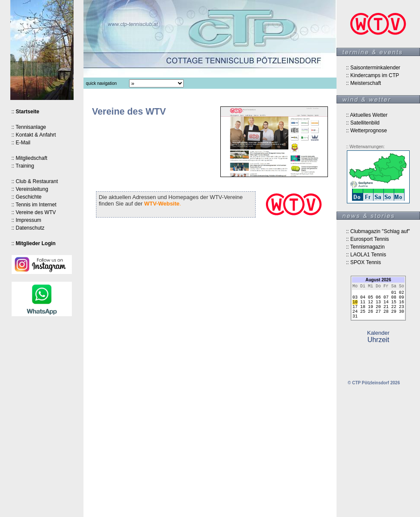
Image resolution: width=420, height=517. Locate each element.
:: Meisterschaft (363, 83)
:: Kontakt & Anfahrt (34, 135)
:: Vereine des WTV (34, 212)
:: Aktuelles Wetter (367, 115)
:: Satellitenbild (363, 123)
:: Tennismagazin (365, 247)
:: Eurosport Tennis (367, 239)
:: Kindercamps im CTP (372, 75)
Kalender (378, 339)
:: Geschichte (27, 197)
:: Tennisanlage (29, 127)
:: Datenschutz (28, 228)
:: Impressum (26, 220)
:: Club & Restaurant (35, 181)
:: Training (23, 166)
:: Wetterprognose (366, 131)
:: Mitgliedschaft (29, 158)
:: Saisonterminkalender (373, 68)
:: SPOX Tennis (363, 262)
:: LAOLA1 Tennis (366, 255)
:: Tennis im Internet (34, 205)
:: (26, 112)
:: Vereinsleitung (30, 189)
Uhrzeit (378, 346)
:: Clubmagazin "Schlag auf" (378, 231)
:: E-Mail (21, 143)
